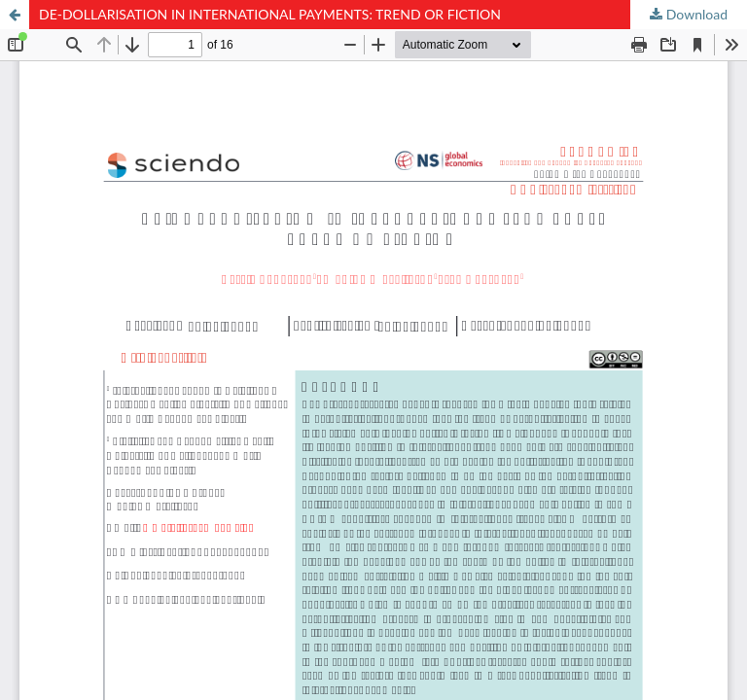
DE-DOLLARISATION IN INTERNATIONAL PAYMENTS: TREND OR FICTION (270, 14)
